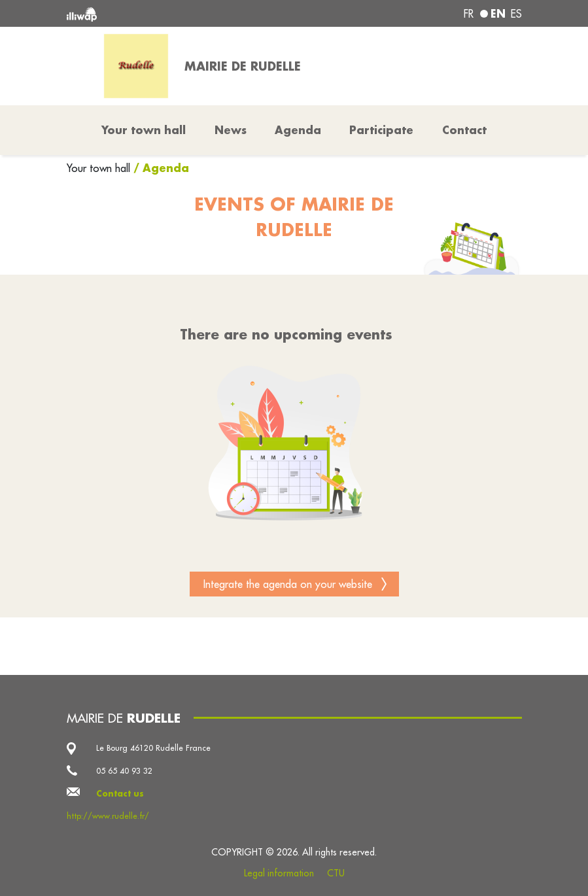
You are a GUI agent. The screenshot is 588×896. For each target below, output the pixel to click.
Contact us (120, 793)
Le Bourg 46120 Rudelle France (153, 748)
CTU (336, 873)
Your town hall (100, 168)
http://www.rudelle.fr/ (108, 816)
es (516, 14)
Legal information (279, 873)
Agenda (298, 130)
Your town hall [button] (144, 130)
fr (469, 14)
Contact (464, 130)
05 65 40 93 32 (124, 771)
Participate (381, 130)
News (231, 130)
